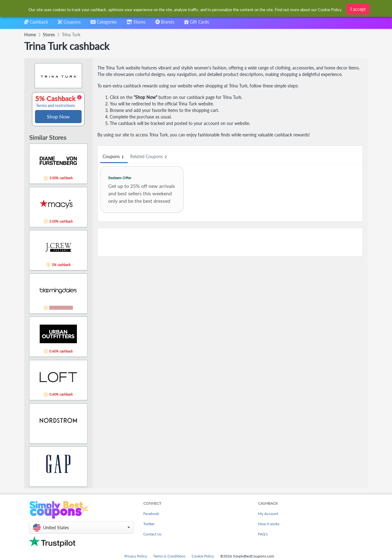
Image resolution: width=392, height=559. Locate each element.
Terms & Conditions (169, 556)
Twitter (149, 524)
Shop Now (58, 116)
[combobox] (104, 24)
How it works (269, 524)
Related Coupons (149, 157)
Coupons (114, 157)
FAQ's (263, 534)
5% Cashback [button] (58, 101)
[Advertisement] (230, 242)
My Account (268, 514)
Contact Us (152, 534)
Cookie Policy (203, 556)
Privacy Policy (136, 556)
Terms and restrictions (56, 106)
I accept (358, 9)
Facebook (151, 514)
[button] (81, 528)
